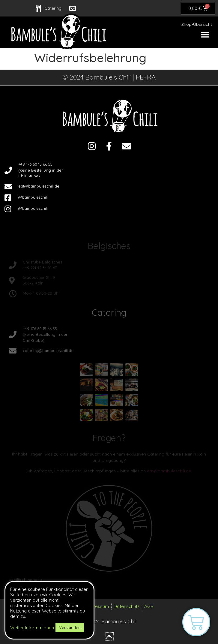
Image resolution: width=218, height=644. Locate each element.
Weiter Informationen (32, 628)
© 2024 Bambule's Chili (109, 621)
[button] (205, 35)
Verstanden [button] (70, 627)
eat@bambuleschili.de (169, 471)
